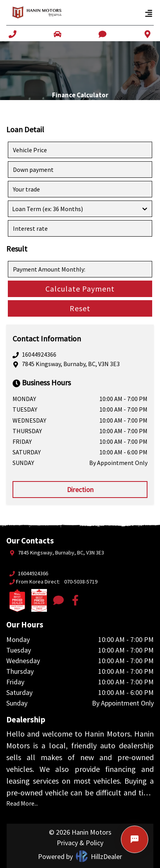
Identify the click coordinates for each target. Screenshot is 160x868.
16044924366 (39, 354)
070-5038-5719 (81, 582)
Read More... (22, 803)
